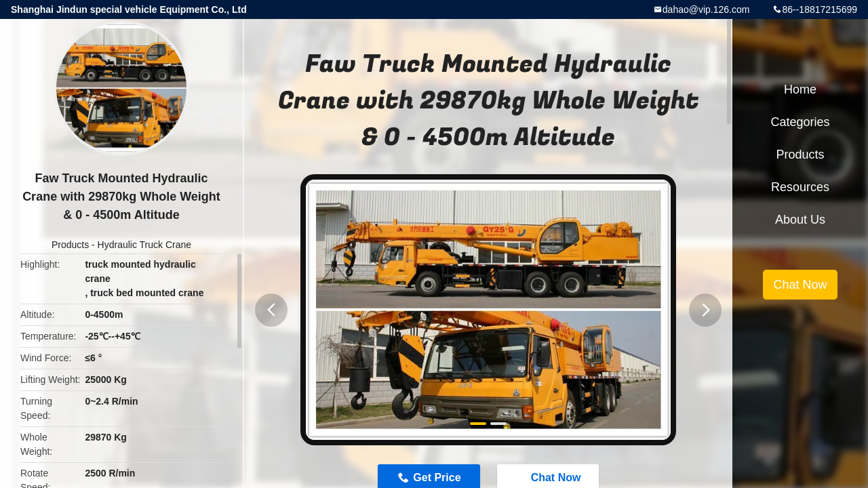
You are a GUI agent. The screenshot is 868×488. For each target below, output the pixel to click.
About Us (800, 220)
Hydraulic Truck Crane (145, 245)
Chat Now (800, 285)
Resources (800, 187)
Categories (800, 122)
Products (70, 245)
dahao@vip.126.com (706, 9)
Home (800, 89)
